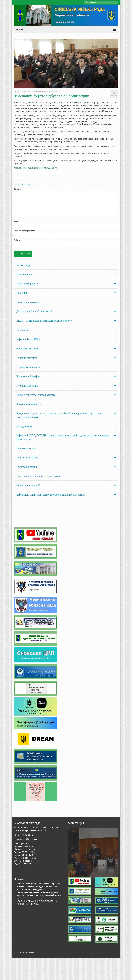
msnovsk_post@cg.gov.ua (26, 839)
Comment (17, 189)
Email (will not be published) (25, 231)
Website (17, 240)
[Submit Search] (87, 2)
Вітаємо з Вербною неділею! (30, 890)
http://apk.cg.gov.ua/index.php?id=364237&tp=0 (35, 168)
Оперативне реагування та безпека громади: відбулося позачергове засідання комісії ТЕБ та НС (39, 895)
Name (16, 221)
